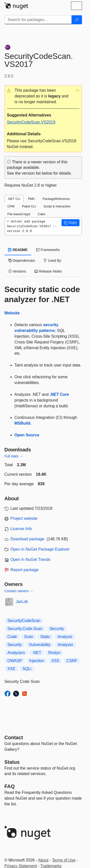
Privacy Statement (21, 866)
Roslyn (54, 653)
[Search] (77, 20)
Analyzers (16, 653)
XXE (11, 669)
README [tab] (18, 250)
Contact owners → (19, 591)
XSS (55, 661)
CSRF (72, 661)
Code (12, 637)
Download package (27, 539)
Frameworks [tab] (48, 250)
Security (57, 629)
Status (12, 762)
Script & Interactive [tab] (57, 206)
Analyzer (65, 645)
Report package (25, 570)
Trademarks (51, 866)
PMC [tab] (31, 199)
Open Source (27, 435)
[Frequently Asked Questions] (10, 786)
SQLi (27, 669)
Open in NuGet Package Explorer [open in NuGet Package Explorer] (40, 549)
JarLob (22, 602)
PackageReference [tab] (56, 199)
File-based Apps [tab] (19, 214)
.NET (36, 653)
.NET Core (59, 394)
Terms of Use (64, 860)
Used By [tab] (52, 261)
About (43, 860)
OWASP (15, 661)
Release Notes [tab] (48, 271)
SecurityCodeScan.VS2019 (31, 122)
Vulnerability (40, 645)
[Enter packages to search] (38, 20)
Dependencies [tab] (22, 261)
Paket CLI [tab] (29, 206)
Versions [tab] (17, 271)
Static (45, 637)
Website (12, 313)
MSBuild (22, 423)
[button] (43, 96)
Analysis (65, 637)
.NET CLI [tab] (14, 199)
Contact (14, 737)
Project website (24, 518)
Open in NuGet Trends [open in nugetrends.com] (30, 560)
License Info (21, 529)
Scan (28, 637)
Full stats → (14, 456)
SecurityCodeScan (24, 621)
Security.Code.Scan (25, 629)
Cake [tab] (41, 214)
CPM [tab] (11, 206)
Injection (37, 661)
